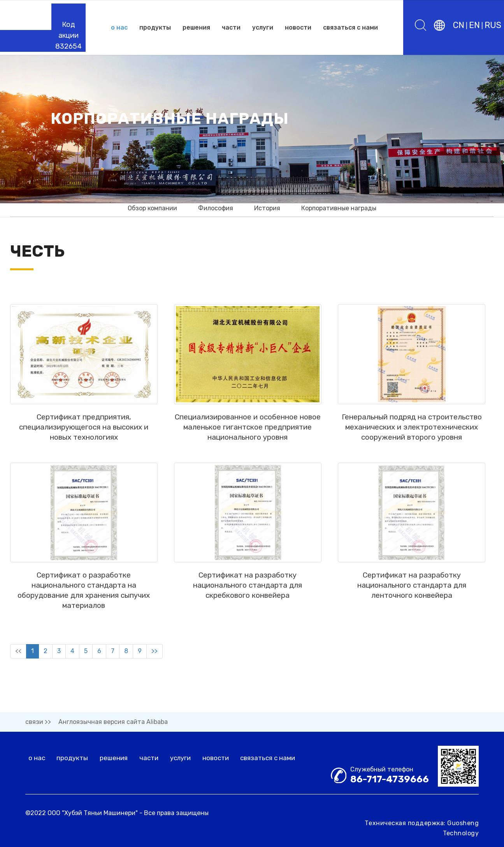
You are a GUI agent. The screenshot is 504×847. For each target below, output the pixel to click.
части (231, 27)
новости (298, 27)
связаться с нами (350, 27)
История (267, 208)
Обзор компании (152, 208)
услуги (263, 27)
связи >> (38, 722)
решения (196, 27)
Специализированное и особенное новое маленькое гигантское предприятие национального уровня (248, 446)
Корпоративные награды (339, 208)
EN (474, 25)
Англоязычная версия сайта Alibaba (113, 722)
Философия (216, 208)
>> (155, 670)
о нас (119, 27)
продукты (155, 27)
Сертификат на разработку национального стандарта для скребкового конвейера (248, 605)
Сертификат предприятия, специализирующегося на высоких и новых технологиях (84, 446)
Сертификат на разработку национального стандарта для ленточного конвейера (412, 605)
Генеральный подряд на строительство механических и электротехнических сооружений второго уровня (412, 446)
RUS (493, 25)
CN (459, 25)
